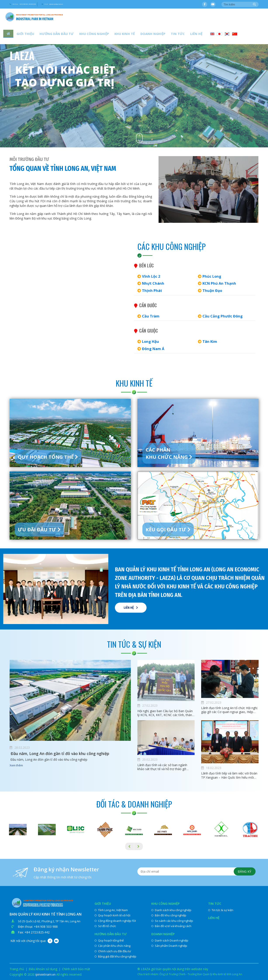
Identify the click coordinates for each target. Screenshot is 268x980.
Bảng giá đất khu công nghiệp (115, 956)
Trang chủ (17, 969)
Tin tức (158, 35)
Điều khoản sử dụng (43, 969)
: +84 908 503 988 (45, 927)
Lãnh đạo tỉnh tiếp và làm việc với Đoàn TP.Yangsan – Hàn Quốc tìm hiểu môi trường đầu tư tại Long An (229, 775)
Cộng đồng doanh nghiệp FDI (115, 921)
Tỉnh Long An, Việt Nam (111, 910)
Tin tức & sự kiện (221, 910)
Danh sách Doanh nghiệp (170, 940)
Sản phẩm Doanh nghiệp (169, 946)
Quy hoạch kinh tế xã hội (112, 915)
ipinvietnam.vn (45, 974)
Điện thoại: (39, 5)
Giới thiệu (24, 35)
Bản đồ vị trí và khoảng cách (171, 926)
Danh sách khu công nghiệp (171, 910)
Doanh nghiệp (137, 35)
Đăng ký (243, 872)
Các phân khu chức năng (112, 946)
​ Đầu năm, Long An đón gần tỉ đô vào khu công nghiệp (67, 754)
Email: (99, 5)
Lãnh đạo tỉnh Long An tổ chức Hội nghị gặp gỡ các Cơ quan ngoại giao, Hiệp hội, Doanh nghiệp (229, 710)
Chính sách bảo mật (76, 969)
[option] (134, 74)
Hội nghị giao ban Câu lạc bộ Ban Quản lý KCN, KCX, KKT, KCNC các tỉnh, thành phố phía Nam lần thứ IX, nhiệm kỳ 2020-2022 (166, 713)
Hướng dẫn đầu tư (51, 35)
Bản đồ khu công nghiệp (169, 915)
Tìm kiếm (254, 5)
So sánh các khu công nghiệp (172, 921)
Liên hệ (173, 35)
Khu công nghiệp (85, 35)
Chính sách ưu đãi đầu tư (113, 951)
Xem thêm (16, 766)
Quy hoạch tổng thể (109, 940)
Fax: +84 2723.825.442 (34, 932)
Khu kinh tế (112, 35)
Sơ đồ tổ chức (105, 926)
